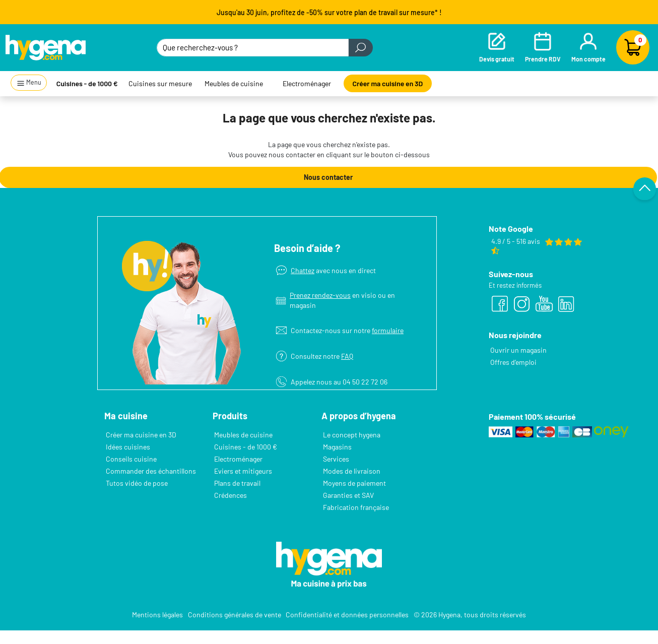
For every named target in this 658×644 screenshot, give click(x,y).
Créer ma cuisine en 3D (388, 83)
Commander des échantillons (151, 471)
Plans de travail (237, 483)
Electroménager (307, 83)
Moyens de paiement (354, 483)
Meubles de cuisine (234, 83)
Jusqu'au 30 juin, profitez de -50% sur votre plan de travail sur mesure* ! (329, 12)
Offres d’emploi (513, 362)
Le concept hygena (352, 435)
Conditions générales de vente (235, 615)
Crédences (231, 495)
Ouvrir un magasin (518, 350)
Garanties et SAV (348, 495)
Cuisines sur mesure (160, 83)
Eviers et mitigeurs (243, 471)
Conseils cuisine (131, 459)
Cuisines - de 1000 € (87, 83)
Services (336, 459)
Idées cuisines (128, 447)
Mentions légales (157, 615)
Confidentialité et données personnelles (347, 615)
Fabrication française (356, 507)
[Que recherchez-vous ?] (252, 48)
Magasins (337, 447)
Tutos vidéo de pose (137, 483)
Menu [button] (29, 83)
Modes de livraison (352, 471)
